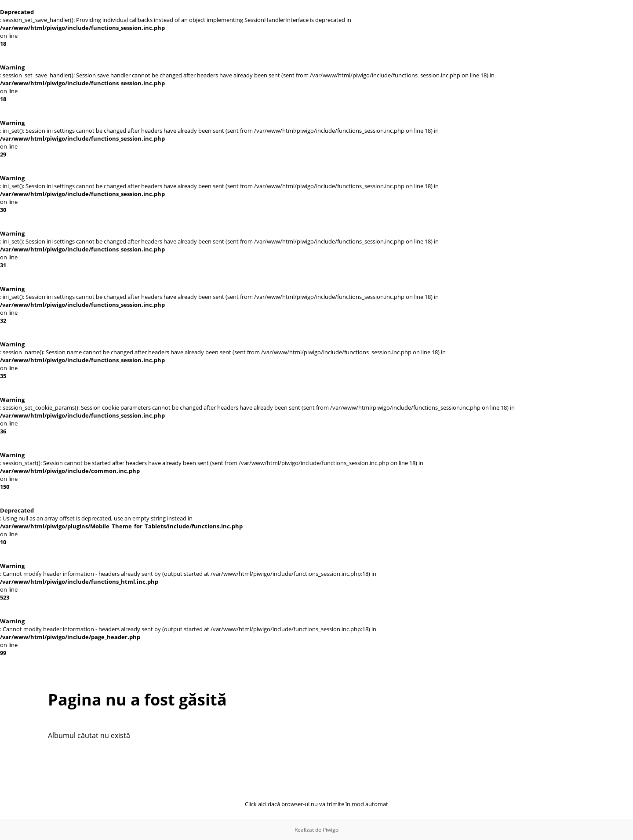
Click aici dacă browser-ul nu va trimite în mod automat (316, 804)
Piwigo (331, 830)
